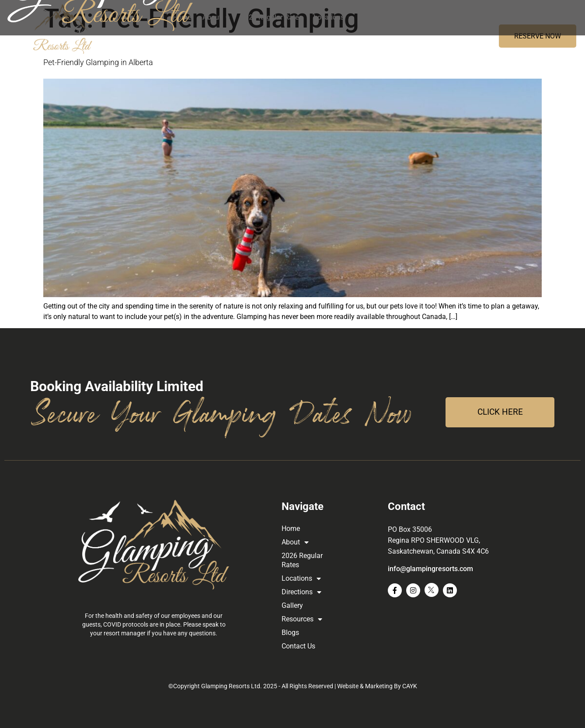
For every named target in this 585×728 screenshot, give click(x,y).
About (216, 17)
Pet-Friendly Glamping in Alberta (98, 62)
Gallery (426, 17)
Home (182, 17)
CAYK (410, 686)
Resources (469, 17)
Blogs (510, 17)
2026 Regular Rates (272, 17)
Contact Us (546, 17)
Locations (333, 17)
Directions (384, 17)
